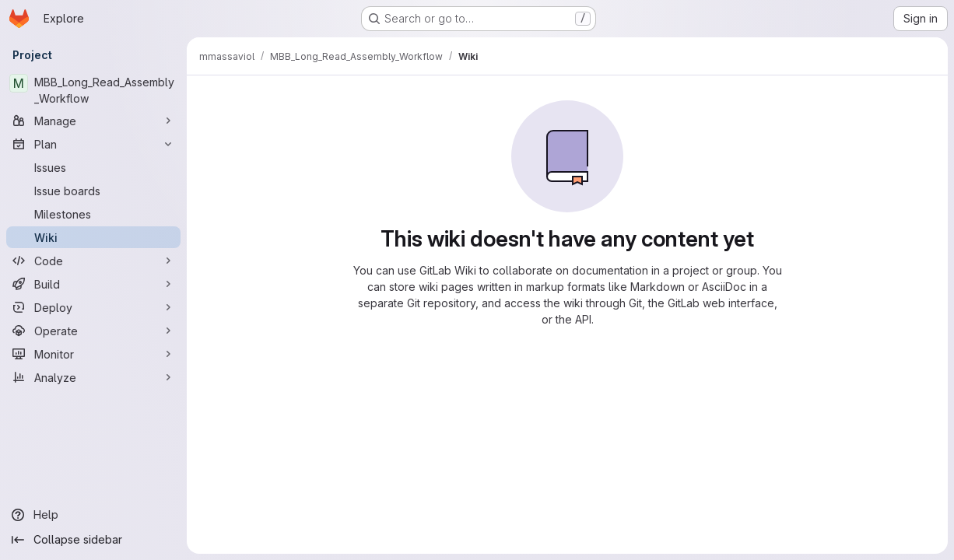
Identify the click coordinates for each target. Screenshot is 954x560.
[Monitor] (93, 354)
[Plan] (93, 144)
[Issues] (93, 167)
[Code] (93, 261)
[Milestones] (93, 214)
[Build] (93, 284)
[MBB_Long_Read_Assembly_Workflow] (93, 90)
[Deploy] (93, 307)
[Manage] (93, 121)
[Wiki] (93, 237)
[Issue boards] (93, 191)
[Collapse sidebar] (93, 540)
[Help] (93, 515)
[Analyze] (93, 377)
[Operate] (93, 331)
